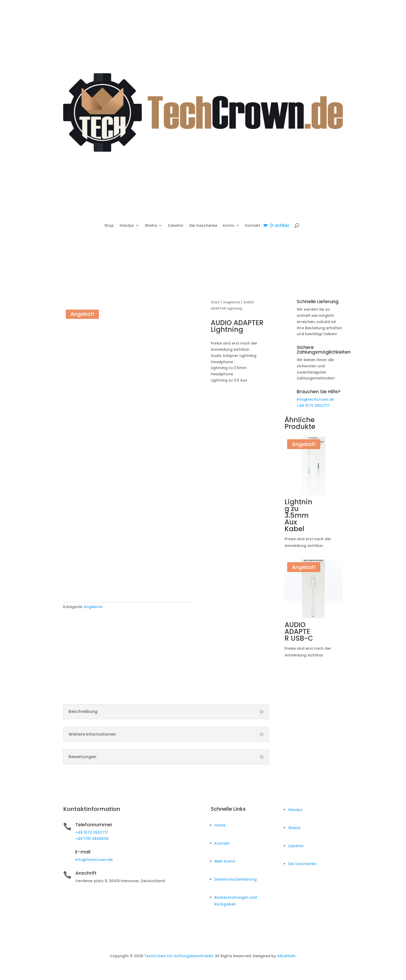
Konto (229, 226)
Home (220, 825)
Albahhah (286, 956)
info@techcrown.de (315, 399)
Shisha (151, 226)
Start (215, 302)
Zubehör (176, 226)
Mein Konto (225, 861)
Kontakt (253, 226)
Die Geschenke (203, 226)
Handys (127, 226)
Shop (109, 226)
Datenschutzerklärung (235, 879)
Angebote (93, 607)
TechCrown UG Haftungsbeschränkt (179, 956)
